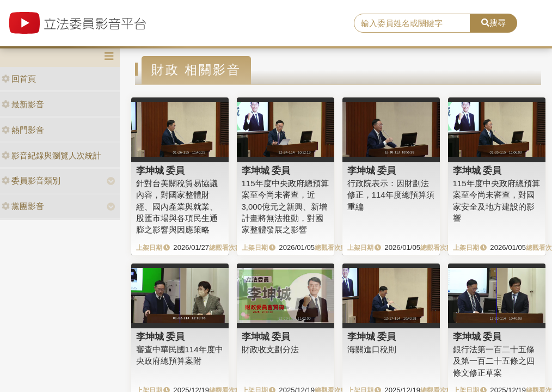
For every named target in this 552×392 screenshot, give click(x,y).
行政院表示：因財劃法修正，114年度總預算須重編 (391, 195)
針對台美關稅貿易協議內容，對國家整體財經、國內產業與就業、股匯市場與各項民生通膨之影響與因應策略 (177, 207)
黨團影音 (23, 206)
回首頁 (19, 79)
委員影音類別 (31, 180)
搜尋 (493, 23)
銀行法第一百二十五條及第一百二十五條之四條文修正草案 (494, 361)
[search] (412, 23)
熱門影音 (23, 130)
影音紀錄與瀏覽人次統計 (51, 155)
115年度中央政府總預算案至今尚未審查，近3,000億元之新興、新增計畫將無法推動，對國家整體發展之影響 (285, 207)
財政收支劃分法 (270, 349)
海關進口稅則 (372, 349)
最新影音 (23, 104)
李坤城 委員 (161, 170)
